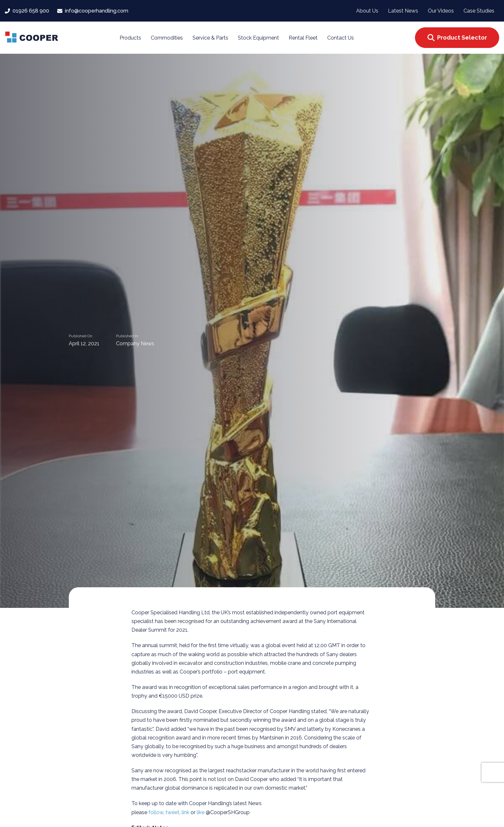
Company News (135, 344)
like (201, 812)
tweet (172, 812)
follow (156, 812)
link (186, 812)
